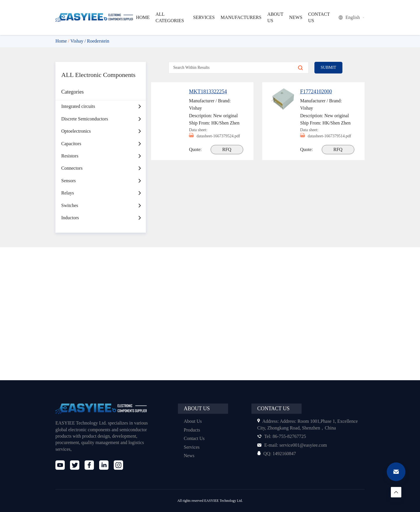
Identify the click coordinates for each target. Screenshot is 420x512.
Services (192, 447)
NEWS (295, 17)
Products (193, 430)
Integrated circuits (80, 115)
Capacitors (72, 152)
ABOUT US (275, 17)
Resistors (71, 165)
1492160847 (278, 454)
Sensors (70, 190)
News (189, 456)
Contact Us (195, 438)
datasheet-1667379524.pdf (208, 139)
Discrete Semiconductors (87, 128)
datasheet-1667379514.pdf (319, 139)
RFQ (228, 156)
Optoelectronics (77, 140)
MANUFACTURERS (242, 17)
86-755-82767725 (283, 436)
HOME (144, 17)
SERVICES (206, 17)
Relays (68, 202)
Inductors (71, 227)
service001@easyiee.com (294, 445)
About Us (193, 421)
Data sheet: (199, 130)
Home (62, 41)
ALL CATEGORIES (173, 17)
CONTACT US (318, 17)
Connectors (73, 177)
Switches (71, 214)
